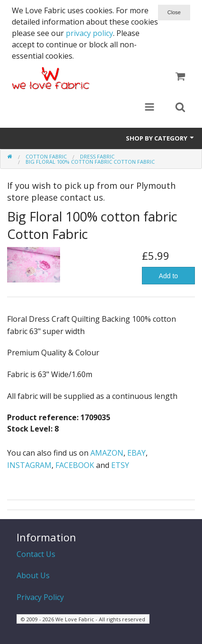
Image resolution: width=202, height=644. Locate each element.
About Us (33, 575)
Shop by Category (160, 138)
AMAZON (107, 453)
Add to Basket (168, 278)
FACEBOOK (75, 465)
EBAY (136, 453)
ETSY (120, 465)
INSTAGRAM (29, 465)
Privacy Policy (40, 597)
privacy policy (89, 33)
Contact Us (36, 554)
